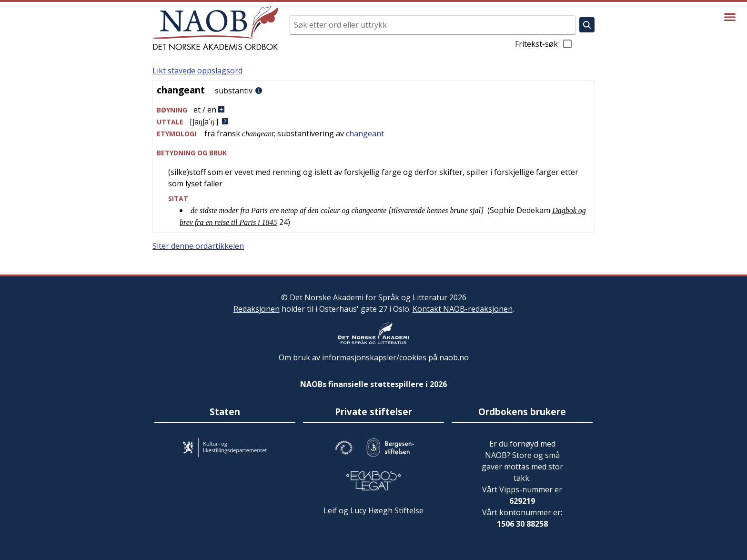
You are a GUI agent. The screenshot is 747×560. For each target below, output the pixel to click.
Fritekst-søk (544, 44)
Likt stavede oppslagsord (197, 71)
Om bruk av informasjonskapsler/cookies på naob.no (374, 357)
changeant (365, 133)
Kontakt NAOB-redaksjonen (463, 309)
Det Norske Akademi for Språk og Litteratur (368, 297)
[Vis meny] (730, 17)
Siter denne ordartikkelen (198, 246)
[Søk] (587, 25)
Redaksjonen (257, 309)
